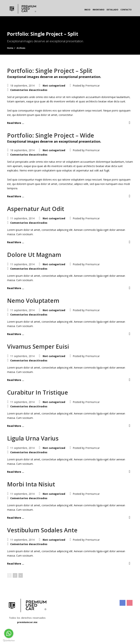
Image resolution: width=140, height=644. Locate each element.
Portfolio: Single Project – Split (50, 71)
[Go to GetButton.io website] (9, 640)
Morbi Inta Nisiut (31, 484)
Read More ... (16, 123)
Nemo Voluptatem (33, 301)
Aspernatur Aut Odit (36, 209)
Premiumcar (93, 86)
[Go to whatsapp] (9, 633)
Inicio (87, 10)
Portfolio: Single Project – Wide (51, 135)
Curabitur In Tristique (38, 392)
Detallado (112, 10)
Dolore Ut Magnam (34, 255)
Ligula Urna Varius (33, 438)
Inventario (99, 10)
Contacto (126, 10)
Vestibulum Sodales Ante (42, 530)
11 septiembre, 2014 (22, 218)
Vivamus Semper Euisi (38, 346)
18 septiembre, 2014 (22, 86)
